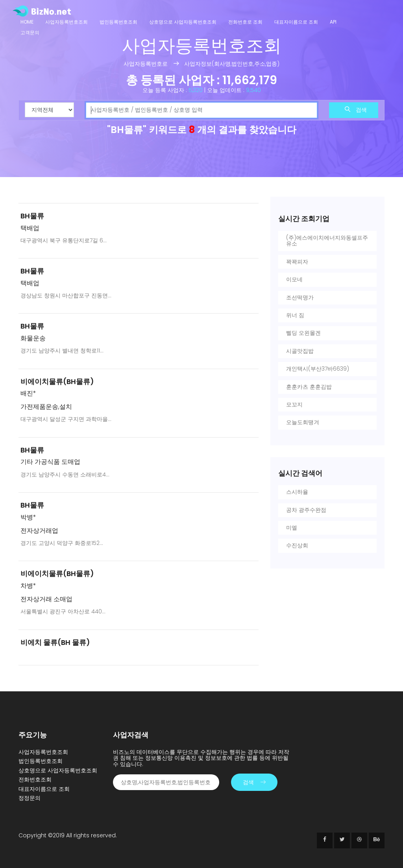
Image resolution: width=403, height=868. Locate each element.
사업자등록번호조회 (67, 22)
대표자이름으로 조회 (296, 22)
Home (27, 22)
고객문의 (30, 32)
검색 (356, 110)
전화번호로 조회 (245, 22)
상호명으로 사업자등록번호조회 (183, 22)
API (333, 22)
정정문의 (30, 798)
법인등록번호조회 (118, 22)
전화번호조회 (35, 779)
